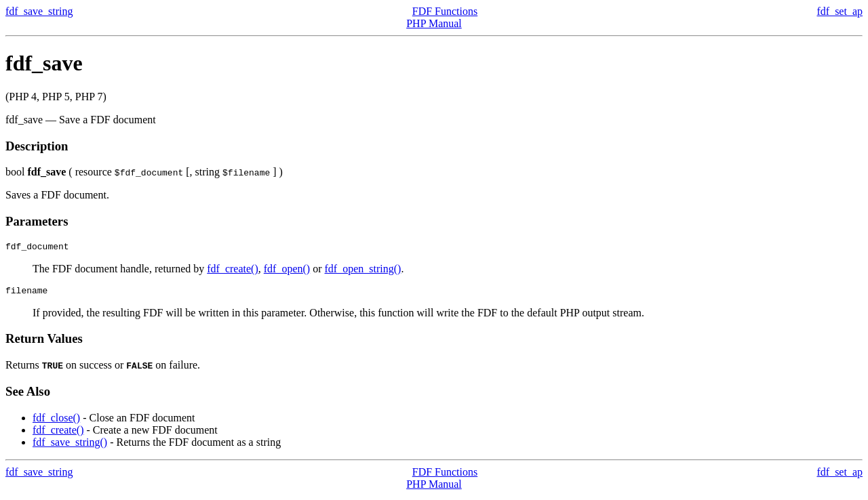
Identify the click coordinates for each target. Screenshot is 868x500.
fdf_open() (287, 271)
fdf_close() (56, 422)
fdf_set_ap (840, 11)
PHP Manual (434, 23)
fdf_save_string (39, 11)
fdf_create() (233, 271)
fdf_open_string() (363, 271)
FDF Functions (445, 11)
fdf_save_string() (70, 446)
